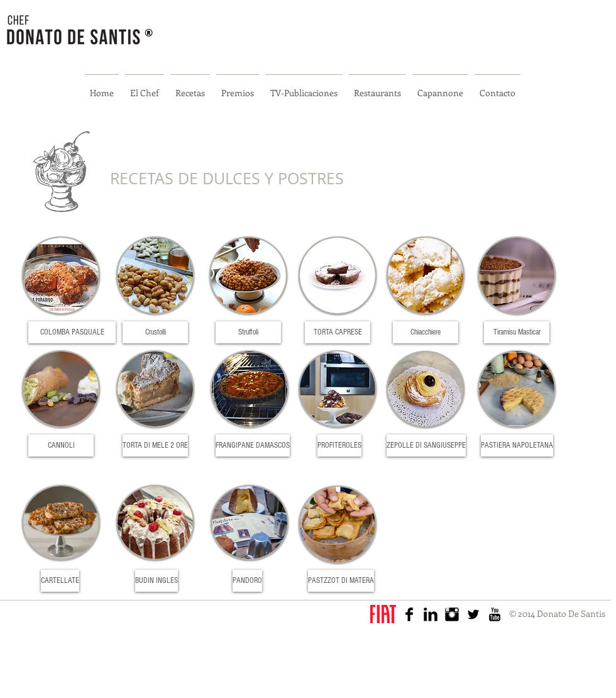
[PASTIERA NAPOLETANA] (517, 446)
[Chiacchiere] (426, 332)
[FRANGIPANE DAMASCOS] (253, 446)
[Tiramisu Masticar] (517, 332)
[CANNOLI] (61, 446)
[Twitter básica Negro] (473, 614)
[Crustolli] (155, 332)
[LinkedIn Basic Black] (431, 614)
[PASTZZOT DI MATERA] (341, 581)
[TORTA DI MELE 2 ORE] (155, 446)
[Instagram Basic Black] (452, 614)
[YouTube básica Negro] (495, 614)
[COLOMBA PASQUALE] (72, 332)
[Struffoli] (248, 332)
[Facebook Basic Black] (409, 614)
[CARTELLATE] (60, 581)
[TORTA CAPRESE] (338, 332)
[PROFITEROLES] (339, 446)
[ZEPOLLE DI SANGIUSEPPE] (426, 446)
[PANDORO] (247, 581)
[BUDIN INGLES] (157, 581)
